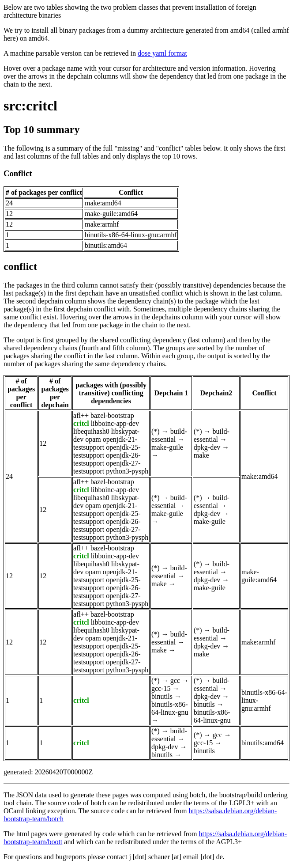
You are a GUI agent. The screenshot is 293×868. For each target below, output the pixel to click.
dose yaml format (162, 53)
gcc (175, 680)
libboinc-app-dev (115, 423)
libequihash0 (91, 431)
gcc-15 (161, 688)
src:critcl (30, 106)
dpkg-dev (207, 447)
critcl (81, 423)
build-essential (169, 435)
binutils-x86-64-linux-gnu (170, 708)
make (201, 455)
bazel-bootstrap (112, 415)
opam (93, 439)
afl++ (81, 415)
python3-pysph (127, 471)
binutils (162, 696)
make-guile (167, 447)
